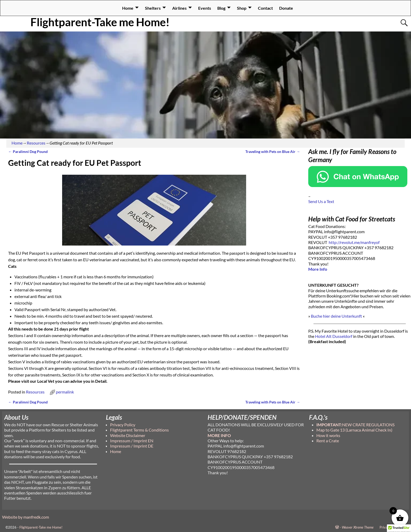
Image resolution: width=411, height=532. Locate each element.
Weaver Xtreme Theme (358, 527)
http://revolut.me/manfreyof (354, 242)
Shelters (153, 8)
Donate (286, 8)
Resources (36, 143)
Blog (221, 8)
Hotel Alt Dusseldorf (334, 336)
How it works (328, 435)
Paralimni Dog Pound (28, 151)
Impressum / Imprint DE (132, 446)
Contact (265, 8)
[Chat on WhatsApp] (358, 185)
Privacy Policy (123, 425)
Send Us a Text (321, 201)
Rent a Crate (328, 441)
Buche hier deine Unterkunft (336, 316)
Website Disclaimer (128, 435)
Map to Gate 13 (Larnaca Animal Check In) (354, 430)
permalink (65, 392)
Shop (242, 8)
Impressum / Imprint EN (132, 441)
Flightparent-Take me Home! (100, 22)
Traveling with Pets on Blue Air (273, 151)
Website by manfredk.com (26, 517)
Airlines (179, 8)
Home (128, 8)
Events (205, 8)
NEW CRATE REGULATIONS (355, 425)
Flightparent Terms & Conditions (139, 430)
